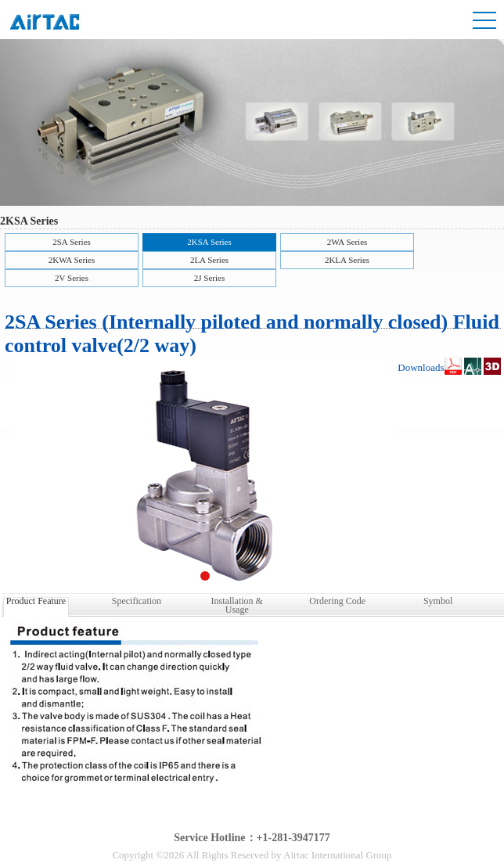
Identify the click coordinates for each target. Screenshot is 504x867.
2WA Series (347, 242)
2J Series (209, 278)
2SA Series (72, 242)
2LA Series (209, 260)
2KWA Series (72, 260)
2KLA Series (347, 260)
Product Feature (36, 601)
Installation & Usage (237, 604)
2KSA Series (209, 242)
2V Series (72, 278)
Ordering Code (337, 601)
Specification (137, 601)
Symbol (438, 601)
